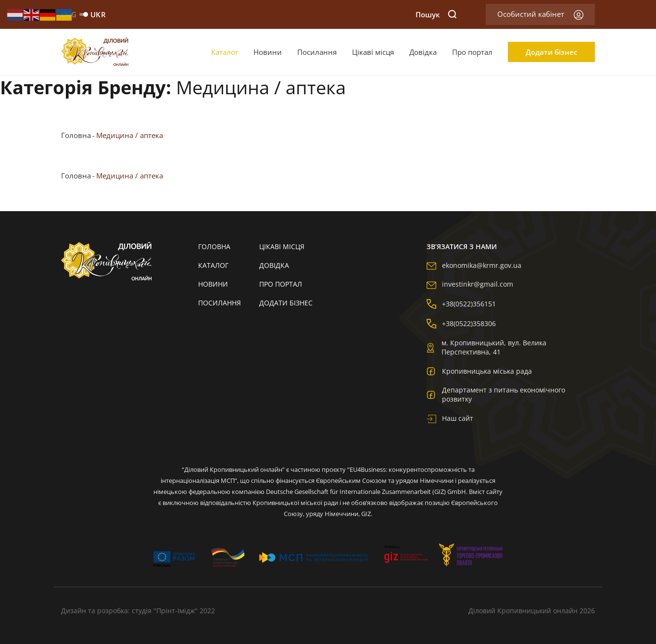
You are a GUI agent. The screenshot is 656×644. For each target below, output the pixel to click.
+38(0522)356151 (461, 304)
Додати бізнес (551, 52)
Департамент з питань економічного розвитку (496, 394)
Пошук (436, 14)
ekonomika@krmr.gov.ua (474, 265)
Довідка (423, 52)
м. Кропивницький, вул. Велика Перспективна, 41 (486, 347)
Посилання (317, 52)
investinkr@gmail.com (470, 284)
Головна (76, 135)
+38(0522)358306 (461, 323)
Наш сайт (450, 418)
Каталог (225, 52)
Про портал (472, 52)
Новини (268, 52)
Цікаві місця (373, 52)
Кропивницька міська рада (479, 371)
